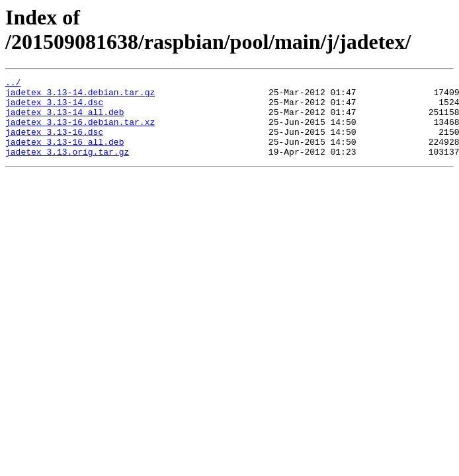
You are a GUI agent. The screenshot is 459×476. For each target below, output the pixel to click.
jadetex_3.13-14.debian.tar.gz (80, 96)
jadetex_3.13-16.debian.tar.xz (80, 132)
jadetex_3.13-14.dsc (54, 108)
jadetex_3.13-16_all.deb (64, 155)
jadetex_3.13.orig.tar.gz (67, 167)
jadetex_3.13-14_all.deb (64, 120)
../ (13, 84)
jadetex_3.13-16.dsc (54, 143)
